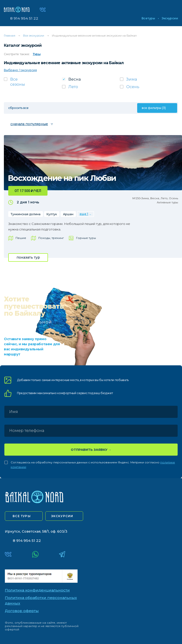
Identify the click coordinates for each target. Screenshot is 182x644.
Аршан (68, 214)
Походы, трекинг (51, 238)
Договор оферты (22, 611)
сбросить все (18, 108)
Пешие (21, 238)
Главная (10, 35)
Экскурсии (170, 18)
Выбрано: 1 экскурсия (20, 70)
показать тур (28, 257)
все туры (22, 516)
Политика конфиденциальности (37, 590)
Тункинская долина (26, 214)
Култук (52, 214)
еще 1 (84, 214)
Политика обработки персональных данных (41, 600)
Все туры (148, 18)
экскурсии (62, 516)
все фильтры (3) (154, 108)
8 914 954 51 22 (24, 18)
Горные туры (86, 238)
